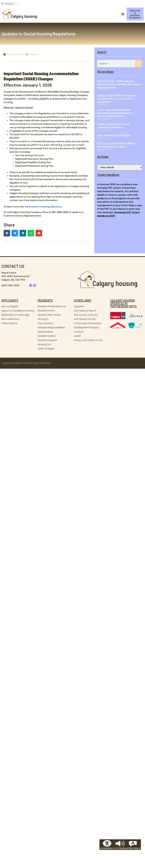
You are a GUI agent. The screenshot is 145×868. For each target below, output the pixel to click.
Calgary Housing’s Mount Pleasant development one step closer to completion (117, 99)
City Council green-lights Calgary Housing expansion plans (116, 145)
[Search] (138, 64)
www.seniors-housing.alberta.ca (43, 207)
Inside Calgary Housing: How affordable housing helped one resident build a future (115, 113)
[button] (123, 14)
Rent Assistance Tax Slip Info (114, 135)
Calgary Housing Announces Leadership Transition (113, 126)
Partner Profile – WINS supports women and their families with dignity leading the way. (119, 84)
